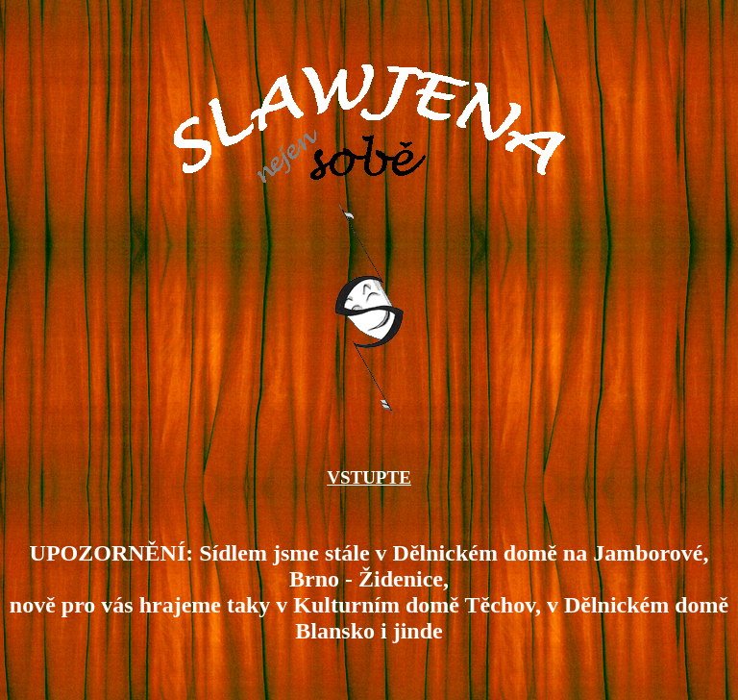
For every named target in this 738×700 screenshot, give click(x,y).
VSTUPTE (369, 483)
